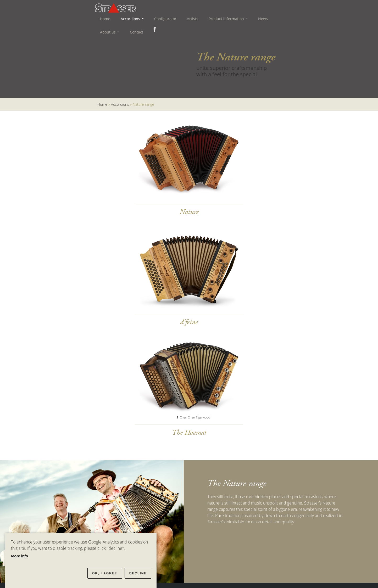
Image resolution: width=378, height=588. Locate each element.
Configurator (165, 19)
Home (105, 19)
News (263, 19)
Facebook (154, 29)
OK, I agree (105, 573)
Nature (189, 212)
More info (20, 556)
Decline (138, 573)
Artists (193, 19)
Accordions (132, 19)
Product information (228, 19)
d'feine (189, 322)
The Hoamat (189, 433)
